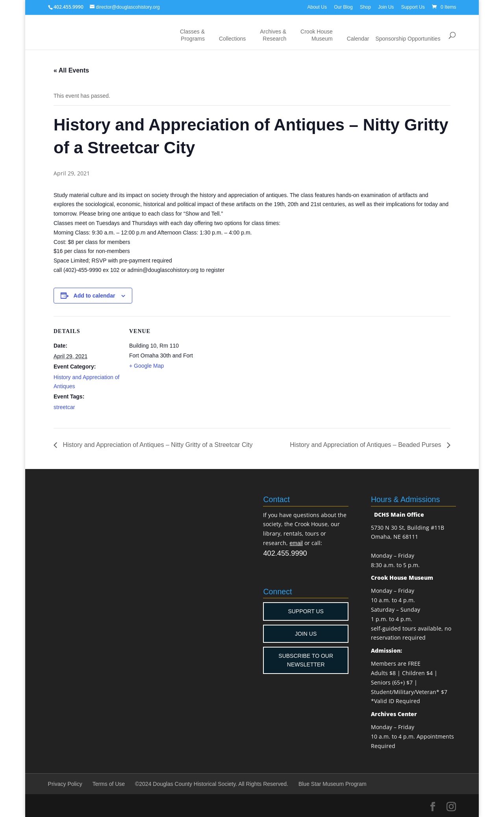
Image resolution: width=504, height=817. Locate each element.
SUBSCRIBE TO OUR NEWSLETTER (306, 660)
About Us (317, 7)
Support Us (413, 7)
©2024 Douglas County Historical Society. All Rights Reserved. (212, 784)
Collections (232, 39)
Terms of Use (109, 784)
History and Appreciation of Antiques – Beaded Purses (366, 445)
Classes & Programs (192, 35)
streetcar (64, 407)
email (296, 543)
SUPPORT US (306, 611)
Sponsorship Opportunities (408, 39)
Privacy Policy (65, 784)
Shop (365, 7)
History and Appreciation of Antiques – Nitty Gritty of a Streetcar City (157, 445)
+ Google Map (146, 366)
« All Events (71, 70)
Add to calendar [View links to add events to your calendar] (94, 296)
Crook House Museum (317, 35)
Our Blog (343, 7)
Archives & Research (273, 35)
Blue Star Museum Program (333, 784)
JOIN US (306, 634)
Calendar (358, 39)
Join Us (386, 7)
